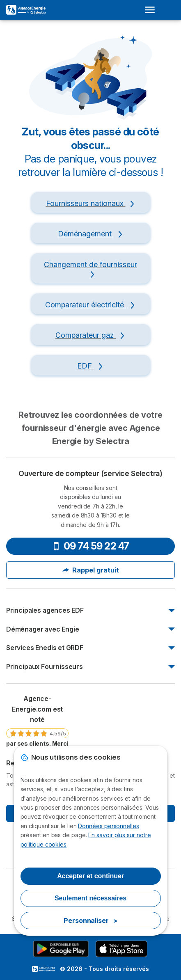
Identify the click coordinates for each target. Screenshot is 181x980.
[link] (37, 724)
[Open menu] (152, 10)
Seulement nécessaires (90, 898)
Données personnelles (108, 826)
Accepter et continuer (90, 876)
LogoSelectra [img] (44, 969)
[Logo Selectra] (26, 10)
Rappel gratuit (91, 570)
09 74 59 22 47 (91, 546)
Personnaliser (90, 920)
